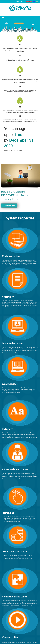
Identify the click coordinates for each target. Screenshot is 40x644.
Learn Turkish (19, 1)
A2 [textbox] (20, 55)
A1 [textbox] (20, 45)
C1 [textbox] (20, 107)
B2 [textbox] (20, 86)
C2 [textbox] (20, 116)
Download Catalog (9, 205)
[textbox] (20, 50)
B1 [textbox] (20, 76)
